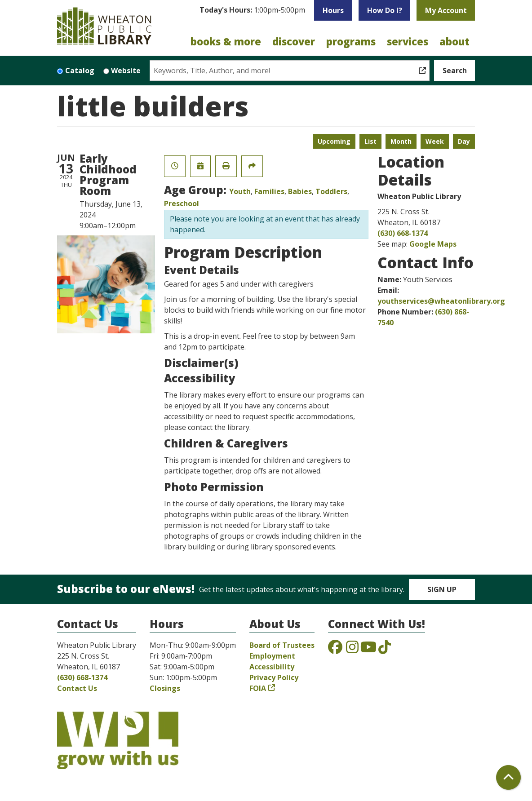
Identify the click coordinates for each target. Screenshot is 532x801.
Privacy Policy (274, 677)
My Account (446, 10)
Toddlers (331, 191)
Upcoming (334, 141)
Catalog (80, 71)
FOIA (258, 688)
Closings (165, 688)
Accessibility (272, 667)
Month (401, 141)
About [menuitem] (454, 41)
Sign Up (442, 589)
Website (126, 71)
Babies (300, 191)
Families (269, 191)
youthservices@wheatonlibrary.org (441, 301)
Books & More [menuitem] (226, 41)
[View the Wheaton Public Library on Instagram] (352, 650)
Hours (333, 10)
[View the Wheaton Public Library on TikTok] (385, 650)
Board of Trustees (282, 645)
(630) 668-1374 (403, 233)
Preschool (182, 204)
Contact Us (77, 688)
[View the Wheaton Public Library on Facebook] (335, 650)
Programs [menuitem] (351, 41)
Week (435, 141)
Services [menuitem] (408, 41)
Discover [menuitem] (294, 41)
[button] (252, 13)
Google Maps (433, 244)
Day (464, 141)
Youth (240, 191)
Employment (272, 656)
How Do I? (385, 10)
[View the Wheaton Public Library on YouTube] (368, 650)
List (370, 141)
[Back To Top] (508, 777)
